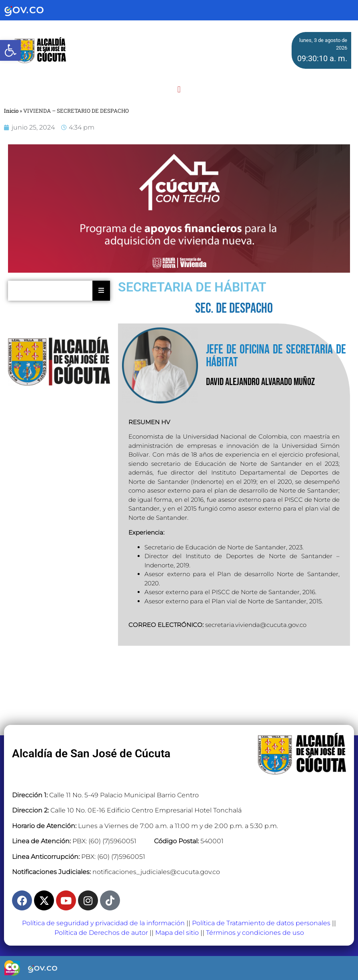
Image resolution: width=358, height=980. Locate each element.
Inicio (11, 111)
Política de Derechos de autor (101, 933)
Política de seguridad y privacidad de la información (103, 923)
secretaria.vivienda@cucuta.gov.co (256, 625)
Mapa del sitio (177, 933)
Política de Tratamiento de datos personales (261, 923)
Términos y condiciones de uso (255, 933)
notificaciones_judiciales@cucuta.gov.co (156, 872)
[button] (179, 89)
